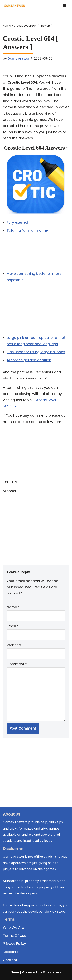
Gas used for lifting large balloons (36, 352)
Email (13, 626)
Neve (15, 972)
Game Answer (18, 58)
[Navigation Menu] (65, 6)
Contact (10, 960)
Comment (17, 664)
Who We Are (13, 927)
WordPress (52, 972)
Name (13, 607)
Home (7, 26)
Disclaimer (12, 952)
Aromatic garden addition (29, 360)
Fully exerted (17, 222)
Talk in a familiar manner (28, 230)
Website (14, 645)
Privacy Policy (14, 944)
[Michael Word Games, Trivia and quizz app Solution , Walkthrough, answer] (14, 6)
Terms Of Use (14, 935)
